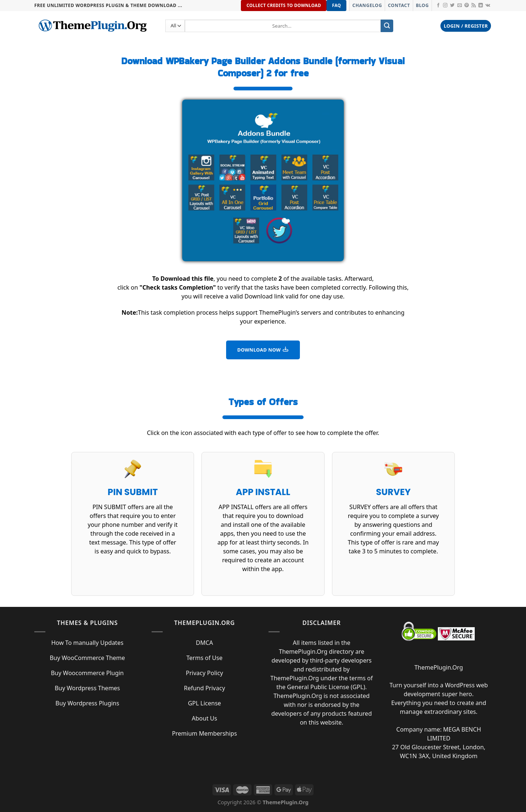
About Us (205, 718)
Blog (422, 5)
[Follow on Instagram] (445, 6)
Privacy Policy (205, 673)
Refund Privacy (204, 688)
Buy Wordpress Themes (87, 688)
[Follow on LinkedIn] (481, 6)
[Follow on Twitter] (452, 6)
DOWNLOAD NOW (263, 349)
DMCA (205, 643)
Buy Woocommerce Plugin (87, 673)
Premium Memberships (204, 733)
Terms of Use (204, 658)
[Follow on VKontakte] (488, 6)
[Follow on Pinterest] (467, 6)
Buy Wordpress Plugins (87, 703)
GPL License (204, 703)
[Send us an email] (460, 6)
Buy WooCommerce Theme (87, 658)
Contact (399, 5)
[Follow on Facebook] (438, 6)
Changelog (367, 5)
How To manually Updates (87, 643)
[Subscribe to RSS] (474, 6)
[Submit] (387, 26)
